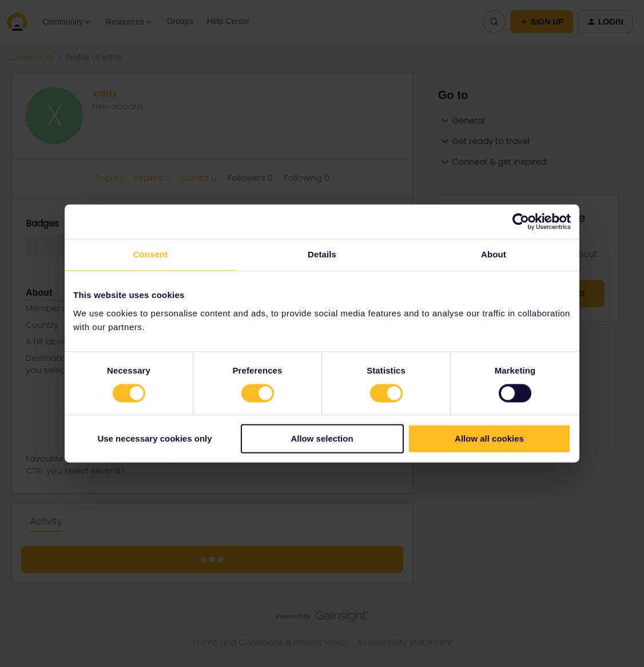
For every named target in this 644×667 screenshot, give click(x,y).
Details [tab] (322, 254)
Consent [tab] (151, 254)
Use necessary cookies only (154, 439)
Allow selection (322, 439)
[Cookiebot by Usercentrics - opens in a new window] (521, 221)
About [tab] (494, 254)
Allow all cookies (489, 439)
